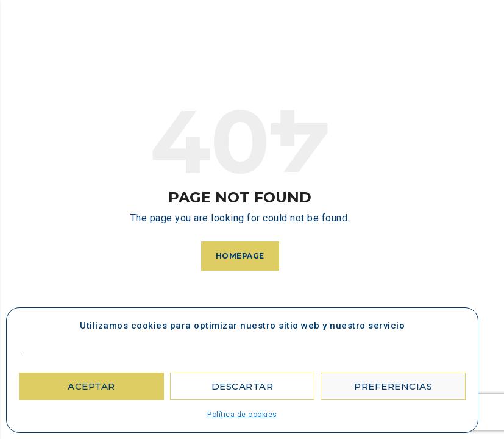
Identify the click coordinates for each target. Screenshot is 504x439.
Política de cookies (242, 415)
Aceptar (91, 386)
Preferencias (393, 386)
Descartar (243, 386)
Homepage (240, 256)
